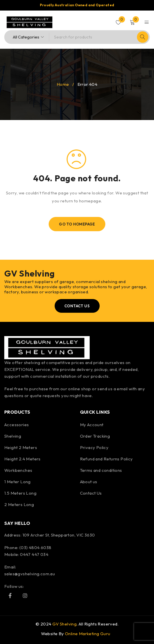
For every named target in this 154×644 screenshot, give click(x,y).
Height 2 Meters (21, 447)
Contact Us (91, 493)
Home (63, 84)
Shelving (13, 436)
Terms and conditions (101, 470)
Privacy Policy (94, 447)
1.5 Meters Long (20, 493)
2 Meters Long (19, 504)
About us (89, 482)
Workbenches (18, 470)
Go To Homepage (77, 224)
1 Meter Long (18, 482)
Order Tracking (95, 436)
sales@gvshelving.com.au (30, 574)
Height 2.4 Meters (22, 459)
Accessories (17, 425)
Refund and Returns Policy (106, 459)
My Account (92, 425)
